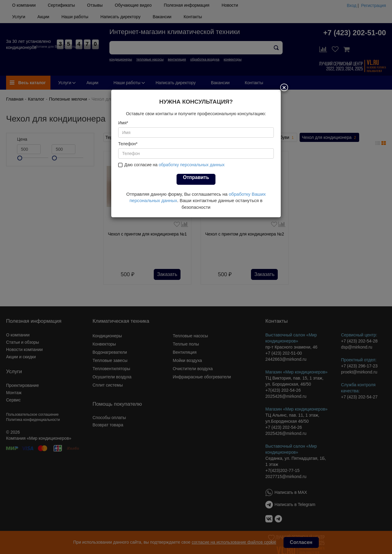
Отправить (196, 177)
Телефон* (128, 144)
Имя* (123, 123)
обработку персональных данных (192, 165)
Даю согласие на (171, 165)
